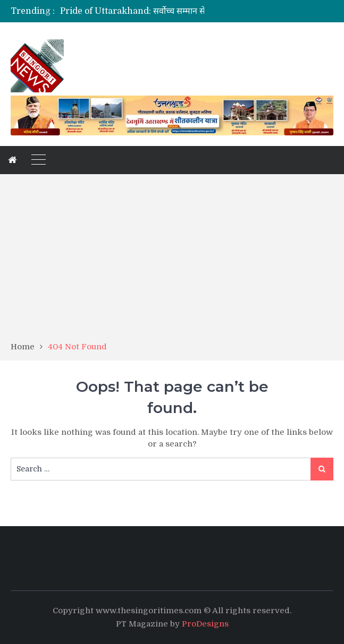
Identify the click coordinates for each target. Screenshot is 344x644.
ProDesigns (205, 624)
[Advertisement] (172, 261)
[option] (137, 11)
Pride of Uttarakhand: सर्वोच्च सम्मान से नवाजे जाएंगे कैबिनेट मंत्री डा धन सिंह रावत (199, 11)
